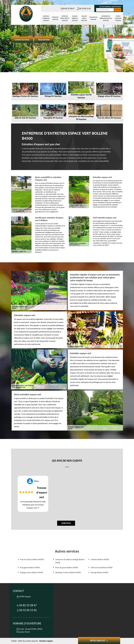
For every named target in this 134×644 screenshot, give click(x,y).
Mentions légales (46, 641)
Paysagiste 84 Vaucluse (93, 18)
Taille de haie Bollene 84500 (102, 568)
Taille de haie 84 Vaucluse (84, 18)
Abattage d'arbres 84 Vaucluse (46, 18)
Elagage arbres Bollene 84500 (32, 572)
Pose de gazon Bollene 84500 (67, 568)
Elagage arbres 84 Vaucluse (75, 18)
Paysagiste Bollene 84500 (30, 568)
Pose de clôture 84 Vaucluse (118, 18)
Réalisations (44, 40)
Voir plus (66, 523)
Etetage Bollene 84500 (99, 572)
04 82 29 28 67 (67, 8)
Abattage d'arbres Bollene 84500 (68, 572)
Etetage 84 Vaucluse (55, 18)
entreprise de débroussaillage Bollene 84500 (70, 561)
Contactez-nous (22, 40)
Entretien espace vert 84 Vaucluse (65, 18)
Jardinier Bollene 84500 (100, 559)
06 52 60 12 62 (84, 8)
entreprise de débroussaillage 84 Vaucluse (106, 18)
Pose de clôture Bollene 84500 (32, 559)
